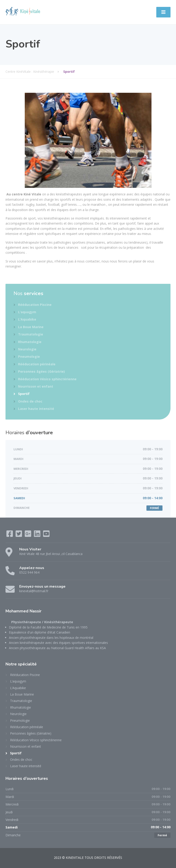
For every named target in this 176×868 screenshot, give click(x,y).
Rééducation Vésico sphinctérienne (47, 379)
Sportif (24, 394)
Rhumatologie (30, 342)
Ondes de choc (30, 401)
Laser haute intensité (36, 409)
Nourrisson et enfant (36, 386)
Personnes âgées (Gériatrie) (41, 371)
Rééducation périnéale (37, 364)
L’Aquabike (27, 319)
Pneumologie (29, 356)
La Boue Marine (31, 327)
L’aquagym (27, 312)
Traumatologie (31, 334)
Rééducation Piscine (35, 305)
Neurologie (27, 349)
